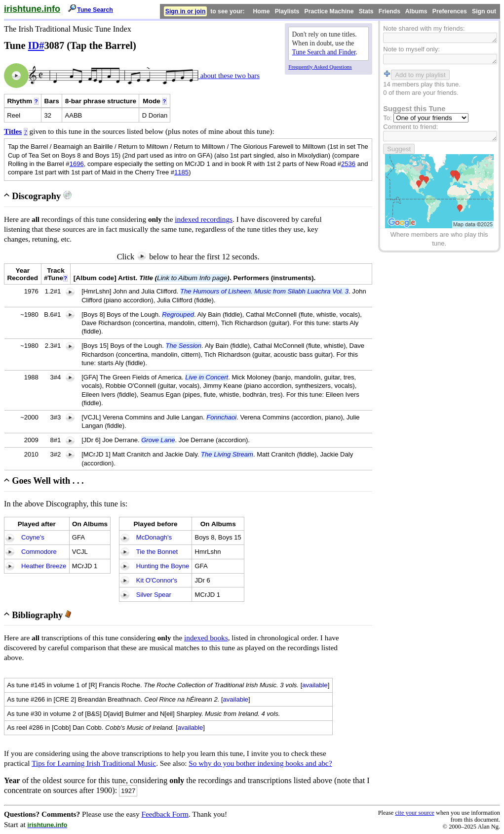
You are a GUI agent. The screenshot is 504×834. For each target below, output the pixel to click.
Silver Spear (154, 595)
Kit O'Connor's (157, 580)
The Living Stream (227, 454)
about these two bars (229, 76)
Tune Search (95, 10)
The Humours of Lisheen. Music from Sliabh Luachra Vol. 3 (264, 291)
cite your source (414, 813)
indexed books (206, 638)
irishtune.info (32, 9)
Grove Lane (158, 440)
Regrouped (178, 314)
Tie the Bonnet (157, 552)
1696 (77, 164)
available (315, 685)
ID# (36, 45)
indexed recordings (204, 219)
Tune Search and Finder (324, 52)
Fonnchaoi (221, 417)
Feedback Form (165, 814)
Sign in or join (186, 11)
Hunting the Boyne (163, 566)
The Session (184, 346)
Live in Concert (207, 377)
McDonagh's (154, 537)
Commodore (39, 552)
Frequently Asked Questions (320, 67)
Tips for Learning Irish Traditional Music (94, 763)
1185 (181, 172)
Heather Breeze (44, 566)
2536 (348, 164)
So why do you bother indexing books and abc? (260, 763)
